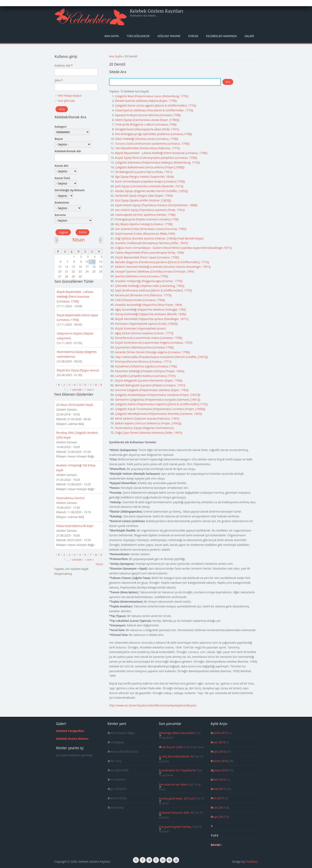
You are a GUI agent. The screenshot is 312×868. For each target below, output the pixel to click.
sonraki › (78, 390)
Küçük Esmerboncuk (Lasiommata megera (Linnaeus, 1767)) (154, 343)
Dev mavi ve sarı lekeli (173, 784)
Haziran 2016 (219, 761)
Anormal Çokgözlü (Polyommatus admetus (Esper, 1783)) (152, 390)
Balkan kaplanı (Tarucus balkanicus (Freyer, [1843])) (148, 423)
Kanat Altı (61, 166)
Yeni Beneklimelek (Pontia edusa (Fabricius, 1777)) (147, 148)
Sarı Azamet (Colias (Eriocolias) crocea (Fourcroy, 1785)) (151, 229)
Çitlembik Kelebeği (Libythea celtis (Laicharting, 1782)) (150, 286)
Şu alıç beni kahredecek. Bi (176, 756)
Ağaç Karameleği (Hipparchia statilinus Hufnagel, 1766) (150, 309)
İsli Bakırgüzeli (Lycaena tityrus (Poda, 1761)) (144, 172)
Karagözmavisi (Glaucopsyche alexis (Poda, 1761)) (147, 129)
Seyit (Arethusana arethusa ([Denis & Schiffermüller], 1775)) (153, 290)
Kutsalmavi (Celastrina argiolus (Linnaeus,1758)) (146, 366)
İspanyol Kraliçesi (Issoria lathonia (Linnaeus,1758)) (148, 115)
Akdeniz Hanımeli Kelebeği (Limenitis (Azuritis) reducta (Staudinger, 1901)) (163, 267)
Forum (193, 36)
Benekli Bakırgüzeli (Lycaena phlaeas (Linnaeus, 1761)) (150, 385)
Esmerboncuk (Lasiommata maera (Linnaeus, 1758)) (149, 338)
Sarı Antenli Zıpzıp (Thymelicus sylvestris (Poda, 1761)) (150, 210)
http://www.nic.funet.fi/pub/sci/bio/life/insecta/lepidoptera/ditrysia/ (153, 705)
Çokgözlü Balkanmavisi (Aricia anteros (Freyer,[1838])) (150, 167)
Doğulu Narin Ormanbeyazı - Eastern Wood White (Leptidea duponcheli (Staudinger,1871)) (173, 248)
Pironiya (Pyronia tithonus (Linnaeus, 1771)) (143, 361)
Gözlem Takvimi (169, 36)
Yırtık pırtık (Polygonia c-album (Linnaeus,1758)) (146, 124)
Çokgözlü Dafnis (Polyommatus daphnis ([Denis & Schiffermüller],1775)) (161, 404)
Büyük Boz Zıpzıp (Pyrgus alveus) (78, 370)
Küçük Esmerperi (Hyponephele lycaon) (140, 328)
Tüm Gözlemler (138, 36)
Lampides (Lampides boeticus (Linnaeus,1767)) (145, 376)
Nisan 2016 (218, 742)
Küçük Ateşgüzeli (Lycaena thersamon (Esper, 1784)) (149, 380)
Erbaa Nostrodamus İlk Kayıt (75, 526)
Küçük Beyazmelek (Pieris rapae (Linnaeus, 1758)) (147, 257)
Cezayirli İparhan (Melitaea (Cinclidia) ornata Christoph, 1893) (155, 271)
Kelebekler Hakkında (221, 36)
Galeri (249, 36)
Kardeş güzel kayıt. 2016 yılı (176, 798)
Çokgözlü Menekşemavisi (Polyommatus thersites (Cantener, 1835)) (158, 414)
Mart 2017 (217, 798)
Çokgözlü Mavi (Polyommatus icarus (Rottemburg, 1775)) (152, 96)
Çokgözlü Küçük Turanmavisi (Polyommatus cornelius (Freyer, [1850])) (160, 409)
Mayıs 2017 (218, 817)
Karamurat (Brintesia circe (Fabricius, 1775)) (143, 295)
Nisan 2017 (218, 808)
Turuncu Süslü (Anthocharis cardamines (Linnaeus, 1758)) (152, 144)
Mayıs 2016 (218, 752)
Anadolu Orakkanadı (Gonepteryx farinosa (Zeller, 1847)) (151, 243)
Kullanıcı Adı (63, 65)
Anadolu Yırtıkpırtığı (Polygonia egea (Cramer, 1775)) (149, 281)
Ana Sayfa (112, 36)
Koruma (60, 215)
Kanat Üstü (62, 178)
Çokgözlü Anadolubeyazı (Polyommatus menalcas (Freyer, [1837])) (158, 395)
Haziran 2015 (219, 733)
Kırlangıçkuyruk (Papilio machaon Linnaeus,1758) (147, 219)
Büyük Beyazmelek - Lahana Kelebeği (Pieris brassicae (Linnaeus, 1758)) (161, 153)
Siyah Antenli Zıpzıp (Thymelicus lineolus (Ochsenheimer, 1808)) (156, 205)
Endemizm (62, 203)
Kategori (60, 127)
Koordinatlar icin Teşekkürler (177, 770)
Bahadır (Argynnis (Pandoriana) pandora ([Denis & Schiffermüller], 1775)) (162, 262)
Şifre (59, 80)
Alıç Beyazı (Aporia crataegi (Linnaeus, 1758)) (144, 224)
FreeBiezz (252, 862)
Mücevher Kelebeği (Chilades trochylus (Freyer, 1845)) (150, 371)
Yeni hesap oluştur (70, 96)
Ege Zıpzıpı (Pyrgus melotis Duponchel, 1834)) (144, 177)
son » (90, 390)
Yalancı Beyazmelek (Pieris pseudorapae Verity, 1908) (149, 253)
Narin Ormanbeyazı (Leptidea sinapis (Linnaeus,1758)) (150, 181)
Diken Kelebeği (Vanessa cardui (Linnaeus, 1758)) (147, 139)
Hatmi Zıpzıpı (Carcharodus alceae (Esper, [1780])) (147, 120)
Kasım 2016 (218, 779)
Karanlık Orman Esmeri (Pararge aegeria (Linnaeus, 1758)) (152, 352)
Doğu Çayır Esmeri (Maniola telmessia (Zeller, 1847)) (149, 433)
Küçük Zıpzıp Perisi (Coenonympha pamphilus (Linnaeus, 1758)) (156, 158)
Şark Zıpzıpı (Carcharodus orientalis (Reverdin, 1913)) (149, 186)
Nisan (78, 240)
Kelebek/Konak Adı (68, 151)
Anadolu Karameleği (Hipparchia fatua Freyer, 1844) (148, 305)
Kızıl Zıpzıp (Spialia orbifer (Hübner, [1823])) (143, 200)
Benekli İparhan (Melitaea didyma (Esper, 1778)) (146, 101)
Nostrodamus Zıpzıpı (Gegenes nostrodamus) (144, 428)
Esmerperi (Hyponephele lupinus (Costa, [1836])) (146, 324)
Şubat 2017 (218, 789)
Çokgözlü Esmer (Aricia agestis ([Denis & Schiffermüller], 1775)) (156, 105)
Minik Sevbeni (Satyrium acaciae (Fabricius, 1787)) (147, 418)
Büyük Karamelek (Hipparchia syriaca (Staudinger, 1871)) (152, 319)
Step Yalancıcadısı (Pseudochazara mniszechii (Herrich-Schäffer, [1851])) (161, 357)
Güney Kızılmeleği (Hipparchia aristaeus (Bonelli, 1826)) (151, 314)
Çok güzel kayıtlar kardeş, (175, 827)
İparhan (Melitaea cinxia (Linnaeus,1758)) (141, 276)
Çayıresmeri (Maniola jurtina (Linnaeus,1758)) (144, 347)
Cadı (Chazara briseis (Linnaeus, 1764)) (140, 300)
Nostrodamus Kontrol (70, 498)
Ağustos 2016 (219, 770)
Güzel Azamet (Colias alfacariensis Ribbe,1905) (145, 234)
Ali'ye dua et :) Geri (171, 747)
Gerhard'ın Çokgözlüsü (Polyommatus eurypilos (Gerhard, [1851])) (158, 400)
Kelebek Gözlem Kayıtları (157, 11)
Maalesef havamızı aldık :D (176, 813)
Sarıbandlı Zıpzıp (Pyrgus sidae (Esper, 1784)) (144, 196)
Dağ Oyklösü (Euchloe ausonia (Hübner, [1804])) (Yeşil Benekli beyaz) (159, 238)
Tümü (99, 564)
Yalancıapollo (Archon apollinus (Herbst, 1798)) (145, 215)
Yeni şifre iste (66, 101)
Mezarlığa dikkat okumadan (177, 733)
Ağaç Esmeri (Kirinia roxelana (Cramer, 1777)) (144, 333)
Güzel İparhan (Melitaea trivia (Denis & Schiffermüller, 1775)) (154, 110)
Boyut (59, 139)
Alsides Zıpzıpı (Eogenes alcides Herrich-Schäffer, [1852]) (151, 191)
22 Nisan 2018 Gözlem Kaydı (75, 405)
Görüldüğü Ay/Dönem (70, 190)
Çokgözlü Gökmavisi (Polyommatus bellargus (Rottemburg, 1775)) (157, 162)
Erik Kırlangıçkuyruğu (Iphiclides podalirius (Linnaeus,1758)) (153, 134)
